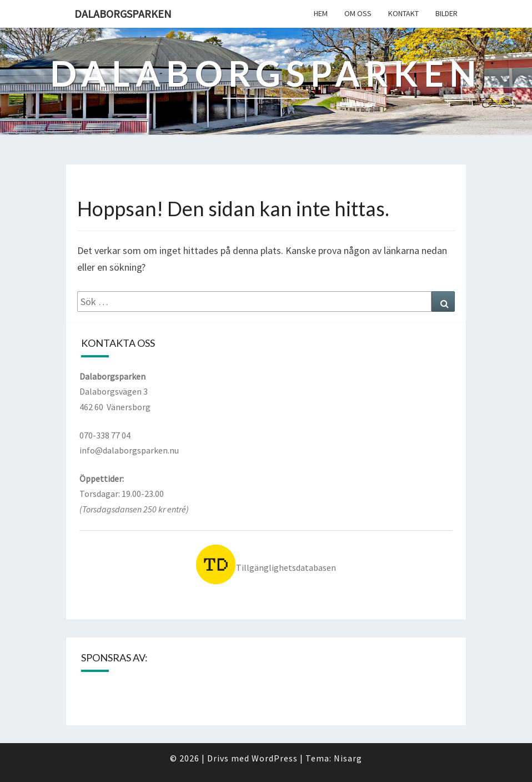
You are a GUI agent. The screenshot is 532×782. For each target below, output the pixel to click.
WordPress (275, 758)
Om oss (358, 13)
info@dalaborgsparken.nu (129, 450)
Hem (321, 13)
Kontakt (403, 13)
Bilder (446, 13)
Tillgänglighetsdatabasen (266, 567)
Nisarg (348, 758)
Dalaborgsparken (123, 14)
